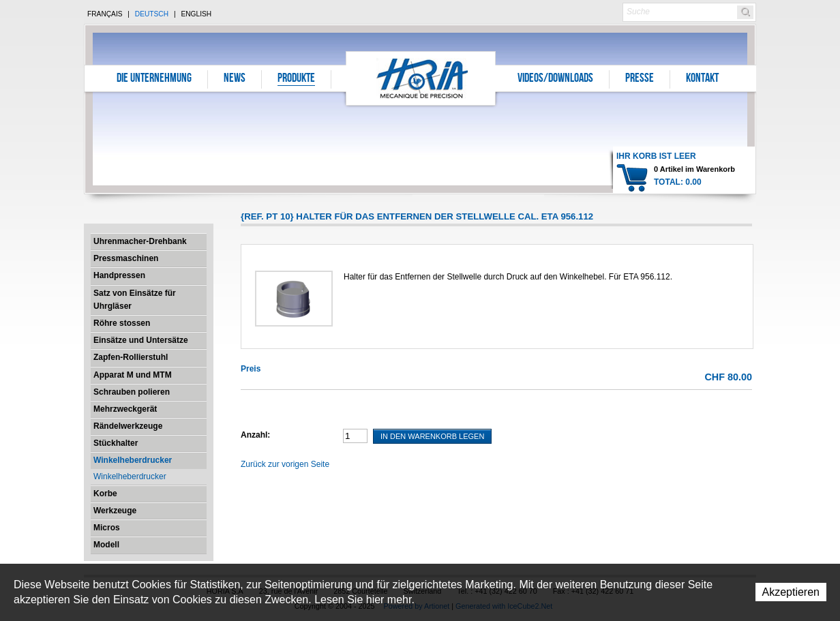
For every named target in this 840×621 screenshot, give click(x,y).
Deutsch (152, 14)
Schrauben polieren (132, 392)
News (235, 79)
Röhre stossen (122, 323)
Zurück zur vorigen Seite (285, 464)
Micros (107, 528)
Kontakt (702, 79)
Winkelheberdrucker (133, 460)
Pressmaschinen (126, 258)
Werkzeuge (115, 511)
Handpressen (119, 275)
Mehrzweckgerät (125, 409)
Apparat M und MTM (133, 375)
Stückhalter (116, 443)
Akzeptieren (791, 592)
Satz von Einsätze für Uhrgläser (135, 300)
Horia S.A (421, 78)
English (196, 14)
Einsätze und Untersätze (141, 340)
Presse (640, 79)
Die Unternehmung (154, 79)
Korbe (105, 494)
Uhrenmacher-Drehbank (140, 241)
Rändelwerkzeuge (128, 426)
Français (105, 14)
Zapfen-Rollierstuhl (131, 357)
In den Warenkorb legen (432, 436)
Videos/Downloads (555, 79)
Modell (106, 545)
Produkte (296, 79)
